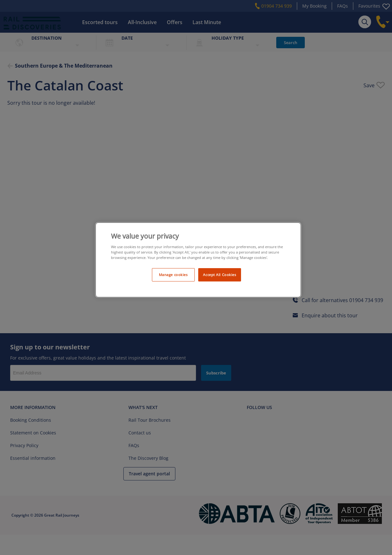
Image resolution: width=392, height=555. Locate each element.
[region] (198, 260)
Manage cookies (173, 275)
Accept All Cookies (219, 275)
